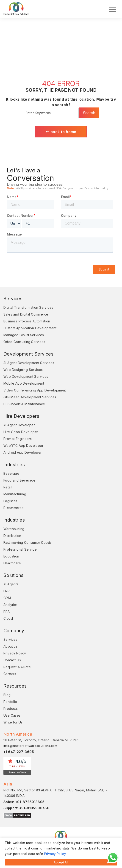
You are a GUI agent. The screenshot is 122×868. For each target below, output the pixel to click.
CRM (7, 598)
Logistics (10, 501)
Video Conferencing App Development (35, 390)
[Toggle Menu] (113, 9)
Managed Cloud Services (24, 335)
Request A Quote (17, 667)
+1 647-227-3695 (19, 752)
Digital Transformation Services (28, 307)
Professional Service (20, 549)
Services (10, 639)
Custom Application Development (30, 328)
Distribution (12, 536)
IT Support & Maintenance (24, 404)
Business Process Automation (27, 321)
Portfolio (10, 702)
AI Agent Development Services (29, 363)
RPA (7, 612)
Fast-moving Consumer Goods (28, 542)
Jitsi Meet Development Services (30, 397)
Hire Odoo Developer (21, 432)
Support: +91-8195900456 (26, 808)
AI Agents (11, 584)
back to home (61, 132)
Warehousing (14, 529)
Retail (8, 487)
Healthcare (12, 563)
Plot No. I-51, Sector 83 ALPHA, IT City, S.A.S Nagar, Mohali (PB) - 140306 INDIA (55, 793)
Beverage (11, 473)
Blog (7, 695)
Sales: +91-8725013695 (24, 802)
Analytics (11, 605)
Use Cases (12, 715)
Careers (10, 674)
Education (11, 556)
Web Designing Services (23, 370)
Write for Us (13, 722)
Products (11, 709)
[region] (61, 853)
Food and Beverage (19, 480)
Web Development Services (26, 376)
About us (10, 646)
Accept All (61, 862)
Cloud (8, 618)
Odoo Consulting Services (24, 342)
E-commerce (14, 508)
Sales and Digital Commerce (26, 314)
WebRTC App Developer (23, 446)
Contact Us (12, 660)
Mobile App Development (24, 383)
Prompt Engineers (18, 439)
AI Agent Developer (19, 425)
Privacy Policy (56, 854)
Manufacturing (15, 494)
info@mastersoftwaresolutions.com (30, 746)
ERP (7, 591)
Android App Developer (22, 452)
